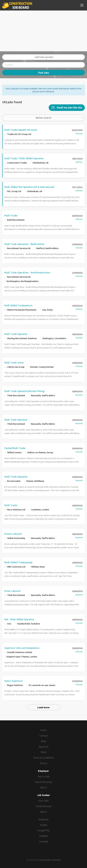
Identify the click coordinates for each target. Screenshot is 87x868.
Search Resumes (44, 782)
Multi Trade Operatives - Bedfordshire (24, 244)
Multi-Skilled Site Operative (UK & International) (29, 187)
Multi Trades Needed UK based (21, 130)
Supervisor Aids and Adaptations (22, 648)
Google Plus (44, 830)
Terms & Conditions (43, 758)
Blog (43, 741)
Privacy (44, 763)
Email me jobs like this (69, 108)
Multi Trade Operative (16, 334)
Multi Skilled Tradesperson (18, 305)
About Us (44, 747)
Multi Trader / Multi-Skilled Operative (24, 158)
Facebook (43, 819)
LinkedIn (44, 836)
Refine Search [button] (43, 118)
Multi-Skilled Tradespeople (18, 562)
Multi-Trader (11, 215)
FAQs (44, 752)
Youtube (44, 841)
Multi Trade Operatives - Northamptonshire (27, 273)
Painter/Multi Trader (15, 448)
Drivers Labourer (13, 534)
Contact (44, 736)
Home (43, 730)
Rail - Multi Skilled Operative (19, 619)
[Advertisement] (43, 31)
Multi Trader (11, 505)
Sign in (44, 787)
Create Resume (44, 806)
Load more (43, 707)
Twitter (44, 825)
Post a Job (43, 776)
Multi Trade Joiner (14, 362)
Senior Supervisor (14, 681)
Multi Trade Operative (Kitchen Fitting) (24, 391)
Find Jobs (44, 73)
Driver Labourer (13, 591)
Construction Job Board (50, 860)
